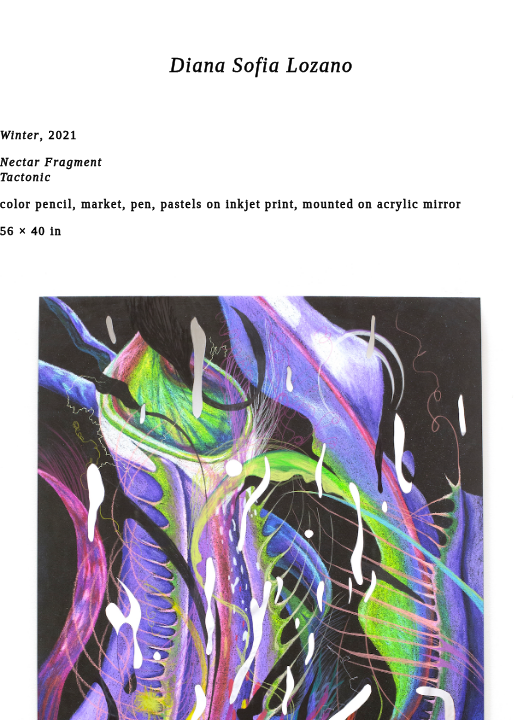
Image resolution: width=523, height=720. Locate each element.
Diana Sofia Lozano (261, 65)
